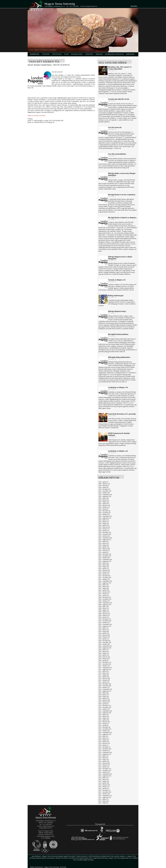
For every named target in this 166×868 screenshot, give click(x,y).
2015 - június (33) (104, 716)
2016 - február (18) (104, 702)
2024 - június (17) (104, 522)
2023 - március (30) (104, 549)
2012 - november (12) (105, 770)
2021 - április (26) (104, 590)
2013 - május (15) (104, 760)
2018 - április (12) (104, 655)
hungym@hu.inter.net (46, 828)
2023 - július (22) (104, 541)
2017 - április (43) (104, 677)
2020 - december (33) (105, 597)
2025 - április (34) (104, 504)
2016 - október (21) (104, 687)
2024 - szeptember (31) (105, 516)
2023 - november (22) (105, 534)
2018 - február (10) (104, 659)
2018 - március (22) (104, 657)
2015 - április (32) (104, 720)
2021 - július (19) (104, 585)
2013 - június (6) (103, 758)
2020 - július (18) (104, 606)
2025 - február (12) (104, 507)
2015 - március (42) (104, 722)
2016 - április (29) (104, 698)
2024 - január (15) (104, 531)
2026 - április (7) (103, 482)
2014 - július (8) (103, 736)
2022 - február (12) (104, 572)
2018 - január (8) (103, 660)
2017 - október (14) (104, 666)
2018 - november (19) (105, 642)
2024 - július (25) (104, 520)
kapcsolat (130, 54)
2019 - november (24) (105, 621)
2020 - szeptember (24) (105, 603)
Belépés (134, 6)
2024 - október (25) (104, 514)
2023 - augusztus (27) (105, 540)
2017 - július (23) (104, 671)
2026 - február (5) (104, 486)
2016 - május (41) (104, 696)
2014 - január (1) (103, 745)
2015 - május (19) (104, 718)
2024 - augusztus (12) (105, 518)
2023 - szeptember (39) (105, 538)
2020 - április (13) (104, 612)
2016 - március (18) (104, 700)
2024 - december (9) (104, 511)
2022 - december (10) (105, 554)
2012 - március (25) (104, 785)
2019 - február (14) (104, 637)
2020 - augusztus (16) (105, 605)
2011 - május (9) (103, 803)
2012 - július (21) (104, 778)
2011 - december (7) (104, 790)
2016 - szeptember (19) (105, 689)
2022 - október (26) (104, 558)
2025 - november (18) (105, 491)
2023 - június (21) (104, 543)
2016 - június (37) (104, 695)
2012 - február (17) (104, 787)
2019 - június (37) (104, 630)
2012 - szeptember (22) (105, 774)
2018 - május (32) (104, 653)
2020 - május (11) (104, 610)
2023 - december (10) (105, 532)
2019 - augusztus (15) (105, 626)
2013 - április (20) (104, 761)
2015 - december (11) (105, 706)
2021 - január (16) (104, 596)
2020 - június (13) (104, 608)
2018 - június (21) (104, 651)
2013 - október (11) (104, 751)
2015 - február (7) (104, 724)
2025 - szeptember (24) (105, 495)
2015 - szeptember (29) (105, 711)
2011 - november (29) (105, 792)
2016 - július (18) (104, 693)
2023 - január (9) (103, 552)
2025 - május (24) (104, 502)
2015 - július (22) (104, 715)
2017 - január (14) (104, 682)
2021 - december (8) (104, 576)
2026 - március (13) (104, 484)
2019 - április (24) (104, 633)
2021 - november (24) (105, 578)
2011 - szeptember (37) (105, 796)
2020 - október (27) (104, 601)
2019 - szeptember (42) (105, 624)
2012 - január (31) (104, 788)
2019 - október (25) (104, 623)
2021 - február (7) (104, 594)
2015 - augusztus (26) (105, 713)
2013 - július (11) (103, 756)
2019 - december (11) (105, 619)
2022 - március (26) (104, 570)
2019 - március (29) (104, 635)
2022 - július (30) (104, 563)
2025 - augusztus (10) (105, 496)
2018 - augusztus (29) (105, 648)
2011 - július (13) (103, 799)
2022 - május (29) (104, 567)
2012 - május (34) (104, 781)
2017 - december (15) (105, 662)
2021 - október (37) (104, 579)
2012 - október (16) (104, 772)
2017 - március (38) (104, 678)
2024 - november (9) (104, 513)
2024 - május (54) (104, 523)
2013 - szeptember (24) (105, 752)
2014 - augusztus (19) (105, 734)
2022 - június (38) (104, 565)
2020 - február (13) (104, 615)
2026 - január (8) (103, 487)
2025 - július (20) (104, 498)
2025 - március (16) (104, 505)
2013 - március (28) (104, 763)
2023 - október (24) (104, 536)
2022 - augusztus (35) (105, 561)
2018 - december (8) (104, 641)
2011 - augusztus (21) (105, 797)
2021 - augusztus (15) (105, 583)
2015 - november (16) (105, 707)
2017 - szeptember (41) (105, 668)
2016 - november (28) (105, 686)
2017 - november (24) (105, 664)
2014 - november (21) (105, 729)
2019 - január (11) (104, 639)
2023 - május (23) (104, 545)
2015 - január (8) (103, 725)
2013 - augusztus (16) (105, 754)
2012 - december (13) (105, 769)
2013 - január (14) (104, 767)
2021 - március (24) (104, 592)
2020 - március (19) (104, 614)
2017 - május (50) (104, 675)
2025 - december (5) (104, 489)
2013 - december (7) (104, 747)
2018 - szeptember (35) (105, 646)
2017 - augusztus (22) (105, 669)
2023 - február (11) (104, 550)
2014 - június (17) (104, 738)
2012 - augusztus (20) (105, 776)
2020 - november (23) (105, 599)
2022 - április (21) (104, 568)
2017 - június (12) (104, 673)
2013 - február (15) (104, 765)
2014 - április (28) (104, 742)
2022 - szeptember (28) (105, 559)
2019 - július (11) (103, 628)
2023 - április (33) (104, 547)
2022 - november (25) (105, 556)
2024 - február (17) (104, 529)
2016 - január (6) (103, 704)
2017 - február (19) (104, 680)
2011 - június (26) (104, 801)
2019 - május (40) (104, 632)
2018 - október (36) (104, 644)
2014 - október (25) (104, 731)
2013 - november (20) (105, 749)
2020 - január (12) (104, 617)
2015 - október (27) (104, 709)
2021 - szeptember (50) (105, 581)
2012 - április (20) (104, 783)
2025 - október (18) (104, 493)
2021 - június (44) (104, 587)
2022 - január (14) (104, 574)
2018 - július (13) (104, 650)
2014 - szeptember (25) (105, 733)
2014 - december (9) (104, 727)
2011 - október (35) (104, 794)
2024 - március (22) (104, 527)
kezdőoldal (35, 54)
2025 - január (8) (103, 509)
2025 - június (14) (104, 500)
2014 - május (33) (104, 740)
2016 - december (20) (105, 684)
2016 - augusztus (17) (105, 691)
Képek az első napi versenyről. (37, 116)
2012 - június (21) (104, 779)
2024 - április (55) (104, 525)
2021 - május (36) (104, 588)
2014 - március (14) (104, 743)
